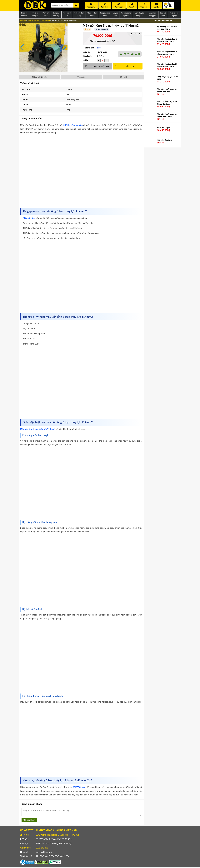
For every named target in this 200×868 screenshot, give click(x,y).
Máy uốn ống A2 (164, 128)
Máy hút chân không (79, 14)
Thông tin (81, 77)
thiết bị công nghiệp (73, 125)
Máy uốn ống (45, 21)
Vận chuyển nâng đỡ (139, 14)
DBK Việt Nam (79, 787)
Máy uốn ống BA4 (164, 141)
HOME (23, 21)
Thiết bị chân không (92, 14)
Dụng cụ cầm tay (56, 14)
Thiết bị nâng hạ (35, 14)
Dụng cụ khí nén (67, 14)
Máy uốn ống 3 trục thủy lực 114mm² (38, 429)
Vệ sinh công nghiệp (126, 14)
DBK (99, 48)
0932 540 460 (130, 54)
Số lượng (87, 60)
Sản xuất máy (163, 14)
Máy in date (115, 14)
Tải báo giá (136, 34)
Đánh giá (123, 77)
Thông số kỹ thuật (39, 77)
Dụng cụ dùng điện (105, 14)
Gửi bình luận (29, 821)
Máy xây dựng (46, 14)
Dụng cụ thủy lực (24, 14)
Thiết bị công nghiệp (174, 14)
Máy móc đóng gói (152, 14)
